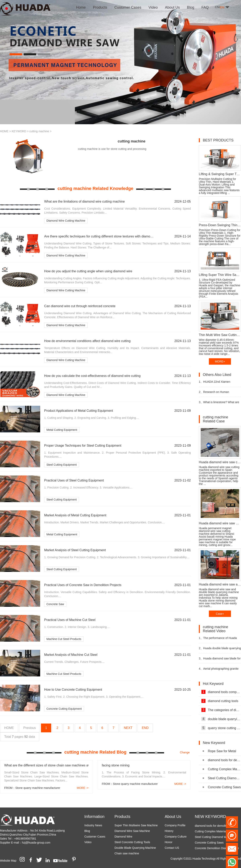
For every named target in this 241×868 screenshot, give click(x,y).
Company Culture (176, 837)
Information (94, 817)
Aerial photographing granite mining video (219, 670)
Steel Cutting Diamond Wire (222, 778)
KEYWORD (19, 131)
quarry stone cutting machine (221, 728)
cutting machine (39, 131)
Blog (87, 831)
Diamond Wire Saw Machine (132, 831)
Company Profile (175, 825)
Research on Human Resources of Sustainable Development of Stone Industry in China (220, 394)
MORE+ (220, 361)
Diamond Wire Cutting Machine (66, 221)
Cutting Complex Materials (222, 769)
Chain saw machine (127, 853)
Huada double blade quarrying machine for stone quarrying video (220, 650)
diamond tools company (221, 692)
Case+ (220, 614)
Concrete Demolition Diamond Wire (217, 850)
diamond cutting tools (220, 701)
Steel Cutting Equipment (62, 465)
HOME (4, 131)
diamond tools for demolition (222, 760)
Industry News (93, 825)
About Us (173, 817)
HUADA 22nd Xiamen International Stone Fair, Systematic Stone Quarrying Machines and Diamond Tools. (218, 383)
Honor (168, 842)
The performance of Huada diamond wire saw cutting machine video (218, 640)
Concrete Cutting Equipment (64, 709)
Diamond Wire (123, 837)
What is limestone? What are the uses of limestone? (219, 404)
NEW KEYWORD (210, 817)
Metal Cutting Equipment (62, 430)
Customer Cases (95, 837)
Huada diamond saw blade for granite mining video (220, 660)
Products (122, 817)
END (145, 728)
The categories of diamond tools (221, 710)
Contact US (172, 848)
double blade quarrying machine (221, 719)
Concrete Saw (55, 604)
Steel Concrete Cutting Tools (132, 842)
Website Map (8, 861)
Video (88, 842)
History (169, 831)
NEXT (128, 728)
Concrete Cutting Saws (222, 787)
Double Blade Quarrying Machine (135, 848)
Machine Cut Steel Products (64, 639)
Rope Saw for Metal (219, 751)
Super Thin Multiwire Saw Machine (136, 825)
